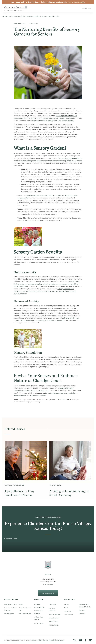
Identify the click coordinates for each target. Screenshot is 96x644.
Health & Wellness (55, 615)
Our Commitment (25, 614)
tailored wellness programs (55, 393)
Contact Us (68, 611)
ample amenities (20, 396)
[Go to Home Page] (16, 10)
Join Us (67, 605)
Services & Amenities (52, 610)
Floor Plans (52, 605)
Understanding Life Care (25, 609)
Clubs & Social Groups (39, 619)
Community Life (17, 16)
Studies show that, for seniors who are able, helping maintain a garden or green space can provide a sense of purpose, (46, 284)
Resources (82, 611)
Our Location (68, 615)
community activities (38, 396)
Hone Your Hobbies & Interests (10, 609)
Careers (82, 613)
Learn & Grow (6, 16)
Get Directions (48, 592)
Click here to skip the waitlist (74, 2)
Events (66, 608)
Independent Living (11, 605)
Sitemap (45, 640)
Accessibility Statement (57, 640)
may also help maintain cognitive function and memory (53, 121)
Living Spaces (39, 623)
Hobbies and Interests (38, 612)
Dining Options (9, 614)
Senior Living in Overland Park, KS (85, 606)
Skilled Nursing (54, 625)
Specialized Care (54, 618)
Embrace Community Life (40, 606)
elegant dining (72, 393)
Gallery (21, 605)
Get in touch (62, 400)
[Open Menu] (89, 8)
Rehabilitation (53, 622)
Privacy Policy (37, 640)
